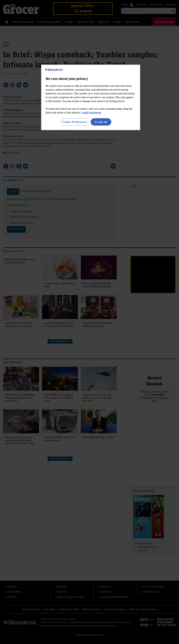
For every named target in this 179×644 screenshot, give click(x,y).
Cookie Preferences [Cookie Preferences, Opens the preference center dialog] (75, 122)
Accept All (101, 122)
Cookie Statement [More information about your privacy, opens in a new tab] (91, 113)
